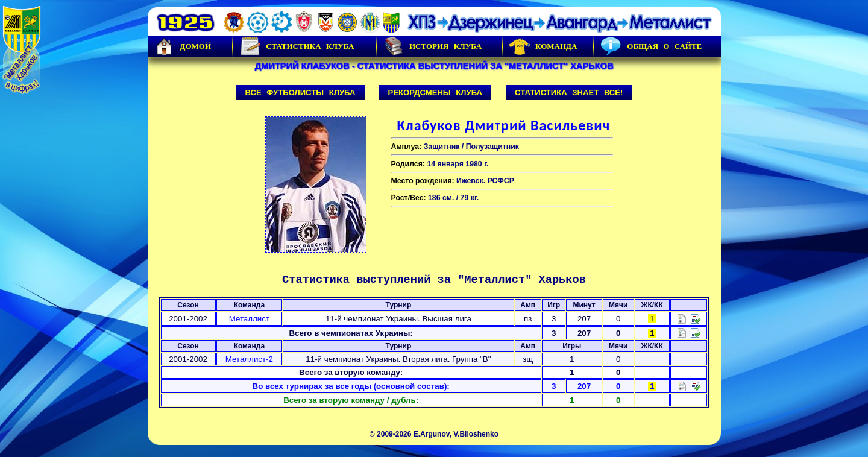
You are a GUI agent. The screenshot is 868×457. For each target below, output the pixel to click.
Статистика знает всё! (569, 93)
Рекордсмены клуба (436, 93)
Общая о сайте (651, 46)
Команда (543, 46)
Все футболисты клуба (300, 93)
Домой (183, 46)
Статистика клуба (297, 46)
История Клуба (432, 46)
